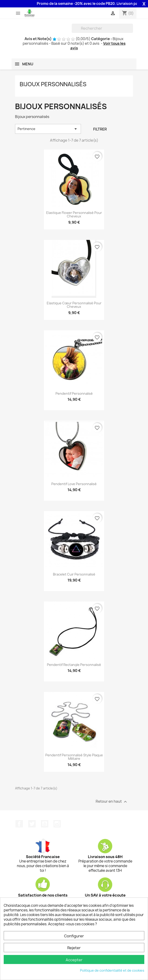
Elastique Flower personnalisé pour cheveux (74, 215)
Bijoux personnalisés (53, 84)
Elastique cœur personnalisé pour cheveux (74, 305)
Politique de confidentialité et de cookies (112, 970)
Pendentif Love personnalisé (74, 484)
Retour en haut (112, 802)
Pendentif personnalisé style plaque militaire (74, 757)
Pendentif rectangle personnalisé (74, 665)
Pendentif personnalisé (74, 393)
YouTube (45, 824)
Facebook (19, 824)
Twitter (32, 824)
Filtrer (100, 129)
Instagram (57, 824)
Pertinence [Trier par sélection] (48, 129)
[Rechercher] (102, 28)
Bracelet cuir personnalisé (74, 574)
